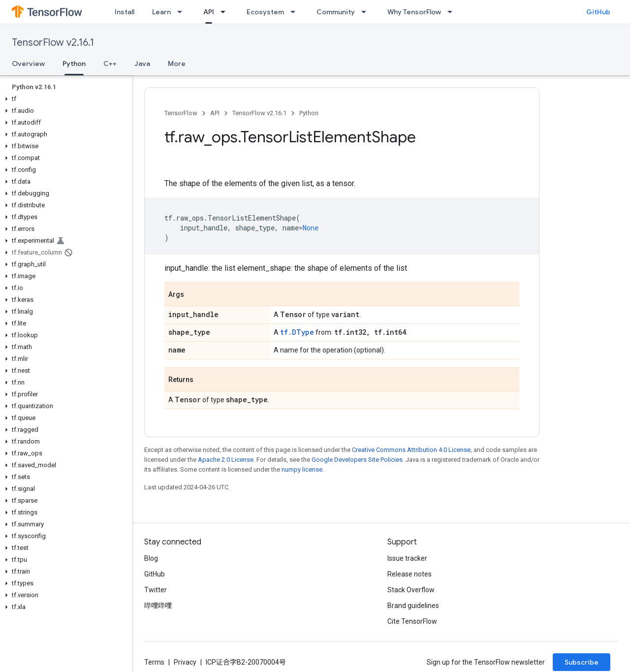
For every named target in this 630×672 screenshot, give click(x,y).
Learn (161, 12)
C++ (110, 64)
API (215, 113)
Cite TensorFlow (412, 621)
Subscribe (582, 662)
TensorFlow (181, 113)
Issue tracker (407, 558)
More (177, 64)
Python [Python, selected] (74, 64)
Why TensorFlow (414, 12)
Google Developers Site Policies (357, 460)
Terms (154, 662)
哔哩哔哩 (158, 606)
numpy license (302, 469)
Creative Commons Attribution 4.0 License (411, 450)
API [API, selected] (209, 12)
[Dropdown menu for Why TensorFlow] (453, 12)
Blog (151, 558)
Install (125, 12)
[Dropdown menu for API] (226, 12)
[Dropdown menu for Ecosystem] (296, 12)
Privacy (185, 662)
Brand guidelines (413, 606)
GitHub (598, 12)
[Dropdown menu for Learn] (183, 12)
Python (309, 113)
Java (142, 64)
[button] (64, 99)
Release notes (409, 574)
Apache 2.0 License (226, 460)
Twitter (156, 590)
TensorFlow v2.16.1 (53, 43)
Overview (28, 64)
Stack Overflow (411, 590)
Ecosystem (265, 12)
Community (336, 12)
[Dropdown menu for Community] (367, 12)
